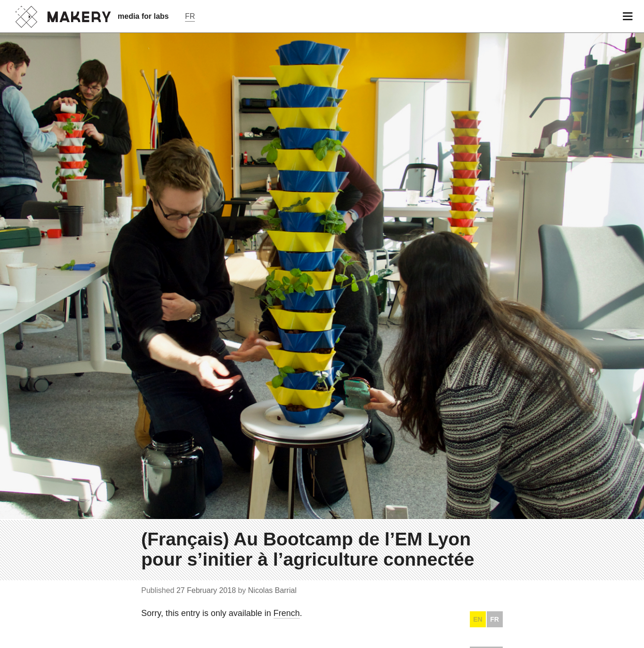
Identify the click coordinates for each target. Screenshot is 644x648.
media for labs (143, 16)
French (287, 613)
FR (495, 619)
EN (478, 619)
